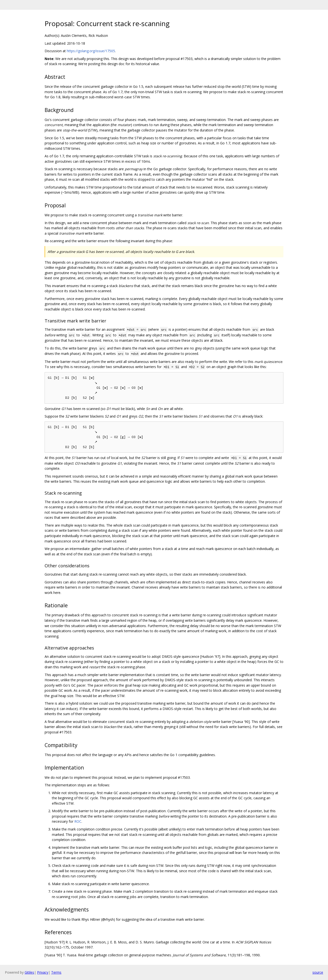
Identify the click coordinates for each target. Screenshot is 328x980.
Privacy (43, 972)
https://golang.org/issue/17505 (91, 51)
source (318, 972)
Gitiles (29, 972)
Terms (56, 972)
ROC (78, 821)
